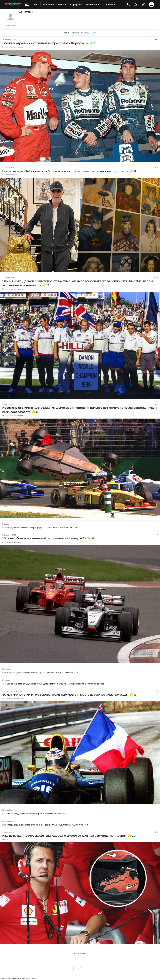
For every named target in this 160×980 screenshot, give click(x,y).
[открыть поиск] (129, 4)
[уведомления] (136, 4)
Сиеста (5, 839)
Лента (67, 33)
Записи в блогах (88, 33)
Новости (75, 33)
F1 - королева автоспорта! (13, 47)
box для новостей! (10, 175)
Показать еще (80, 953)
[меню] (27, 4)
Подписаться (11, 25)
